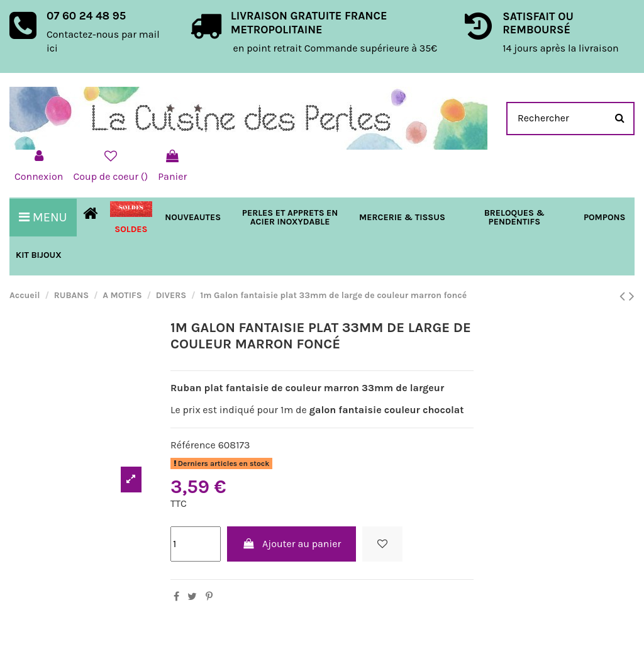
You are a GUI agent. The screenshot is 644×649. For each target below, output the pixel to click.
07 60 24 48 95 (86, 16)
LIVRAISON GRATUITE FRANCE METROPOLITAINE (309, 23)
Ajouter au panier (292, 544)
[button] (402, 218)
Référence (193, 445)
